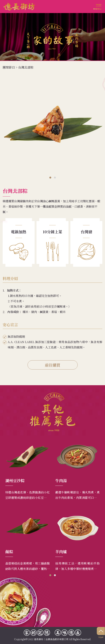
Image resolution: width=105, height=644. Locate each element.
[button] (50, 178)
